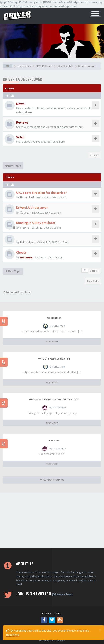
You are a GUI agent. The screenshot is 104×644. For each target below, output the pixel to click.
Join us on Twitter (44, 594)
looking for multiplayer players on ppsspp (54, 400)
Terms (57, 613)
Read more (13, 635)
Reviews (22, 122)
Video (20, 137)
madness (26, 257)
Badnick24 (27, 197)
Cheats (21, 252)
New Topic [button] (13, 166)
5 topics (94, 155)
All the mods (54, 318)
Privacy (47, 613)
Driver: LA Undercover (23, 79)
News (20, 104)
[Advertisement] (52, 520)
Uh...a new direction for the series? (41, 193)
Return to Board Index (17, 292)
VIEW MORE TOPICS (52, 480)
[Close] (100, 630)
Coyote (25, 212)
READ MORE (52, 342)
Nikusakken (28, 242)
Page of (93, 281)
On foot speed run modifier (54, 359)
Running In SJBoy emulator (36, 223)
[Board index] (8, 66)
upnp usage (54, 440)
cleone (25, 227)
